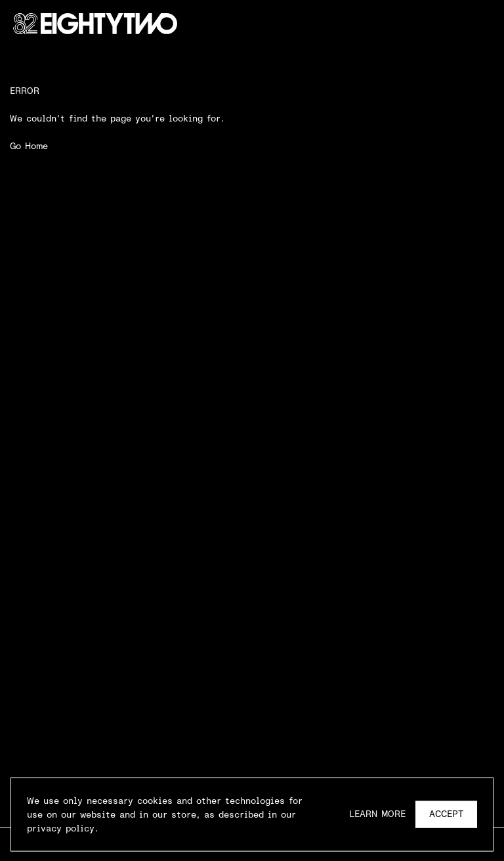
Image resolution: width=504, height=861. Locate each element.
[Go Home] (95, 24)
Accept (446, 815)
